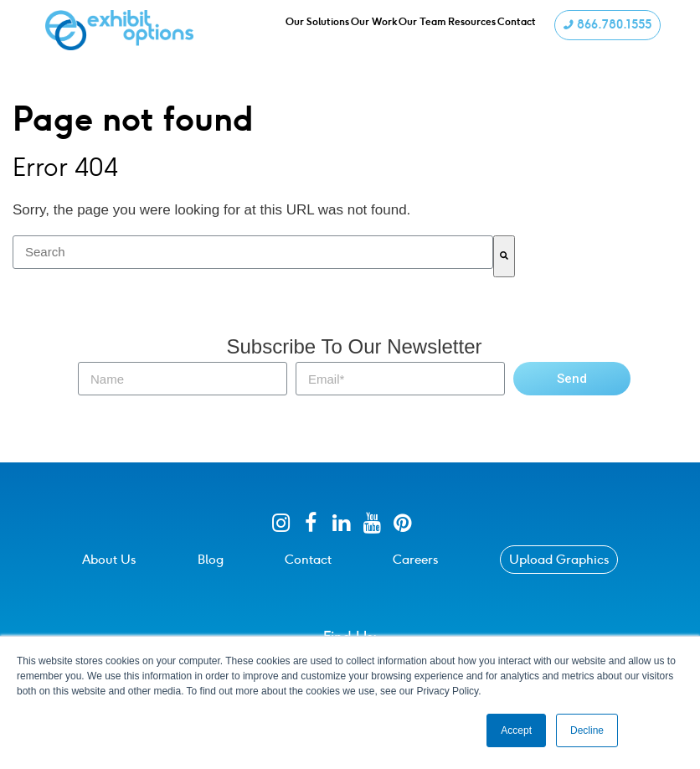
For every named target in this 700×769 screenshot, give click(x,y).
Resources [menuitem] (482, 28)
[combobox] (253, 252)
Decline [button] (587, 730)
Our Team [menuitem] (430, 28)
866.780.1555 (606, 28)
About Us (109, 560)
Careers (415, 560)
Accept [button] (516, 730)
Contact (308, 560)
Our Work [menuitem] (378, 28)
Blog (211, 560)
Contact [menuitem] (529, 28)
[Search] (504, 256)
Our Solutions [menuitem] (318, 28)
